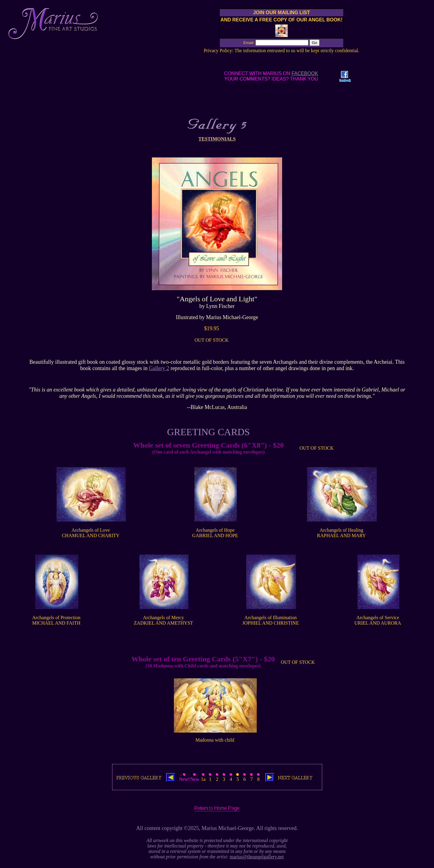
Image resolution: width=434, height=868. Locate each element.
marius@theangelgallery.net (257, 857)
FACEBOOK (305, 73)
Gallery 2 (159, 368)
